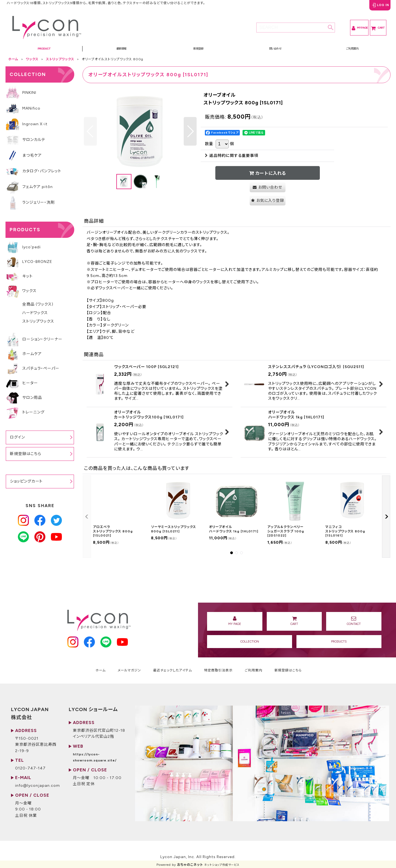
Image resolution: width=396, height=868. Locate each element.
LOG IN (372, 8)
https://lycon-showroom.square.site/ (146, 781)
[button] (44, 51)
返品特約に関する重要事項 (232, 160)
